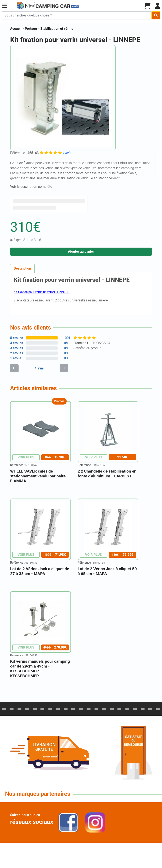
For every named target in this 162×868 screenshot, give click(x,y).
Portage (31, 29)
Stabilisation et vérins (57, 29)
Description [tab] (22, 268)
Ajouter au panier (81, 251)
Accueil (16, 29)
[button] (4, 6)
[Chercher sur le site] (77, 15)
